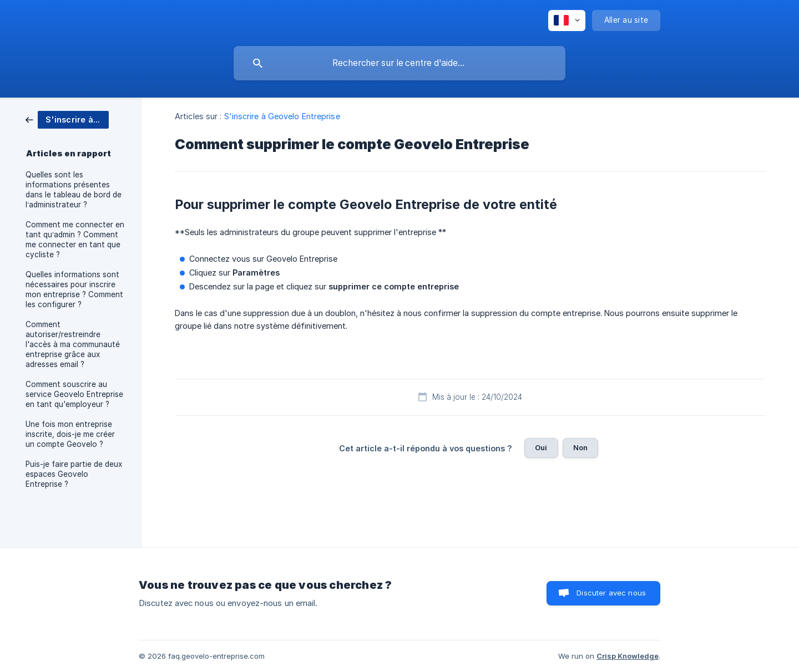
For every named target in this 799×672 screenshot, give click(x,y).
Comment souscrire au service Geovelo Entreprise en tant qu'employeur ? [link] (74, 394)
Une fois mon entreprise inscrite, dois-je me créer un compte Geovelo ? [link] (70, 434)
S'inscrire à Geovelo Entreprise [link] (282, 116)
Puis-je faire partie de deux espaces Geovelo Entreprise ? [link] (74, 474)
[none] (567, 21)
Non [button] (580, 447)
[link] (67, 119)
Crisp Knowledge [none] (628, 656)
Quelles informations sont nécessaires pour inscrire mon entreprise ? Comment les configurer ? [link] (74, 289)
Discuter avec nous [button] (611, 593)
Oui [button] (541, 447)
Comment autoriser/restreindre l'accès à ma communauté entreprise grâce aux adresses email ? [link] (73, 344)
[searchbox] (399, 63)
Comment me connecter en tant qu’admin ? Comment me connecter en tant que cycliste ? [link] (75, 240)
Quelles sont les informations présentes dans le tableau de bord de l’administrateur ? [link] (74, 190)
